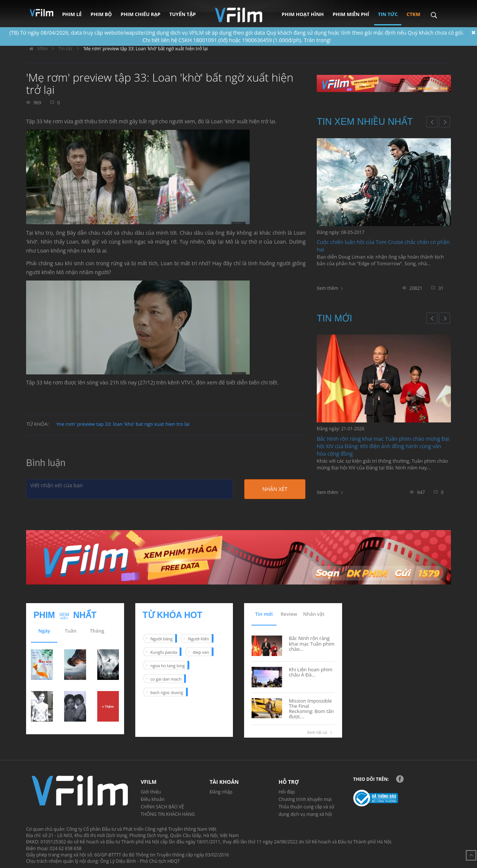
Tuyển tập (182, 14)
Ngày (44, 631)
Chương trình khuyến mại (305, 799)
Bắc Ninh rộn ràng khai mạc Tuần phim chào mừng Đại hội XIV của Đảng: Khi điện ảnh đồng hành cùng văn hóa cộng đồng (383, 446)
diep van (201, 652)
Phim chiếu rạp (141, 14)
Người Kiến (199, 639)
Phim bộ (101, 14)
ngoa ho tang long (168, 666)
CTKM (413, 14)
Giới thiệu (151, 792)
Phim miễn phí (351, 14)
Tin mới (334, 318)
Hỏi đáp (287, 792)
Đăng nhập (221, 792)
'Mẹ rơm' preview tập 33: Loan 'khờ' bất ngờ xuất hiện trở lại (145, 49)
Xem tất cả (321, 732)
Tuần (71, 631)
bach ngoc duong (167, 692)
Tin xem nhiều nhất (365, 121)
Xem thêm (327, 288)
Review (289, 614)
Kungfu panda (164, 652)
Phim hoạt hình (303, 14)
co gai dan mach (166, 679)
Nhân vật (314, 614)
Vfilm (37, 49)
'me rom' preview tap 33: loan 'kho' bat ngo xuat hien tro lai (123, 424)
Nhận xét (275, 489)
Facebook (400, 779)
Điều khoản (153, 799)
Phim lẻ (72, 14)
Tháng (97, 631)
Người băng (162, 639)
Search (434, 10)
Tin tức (388, 14)
